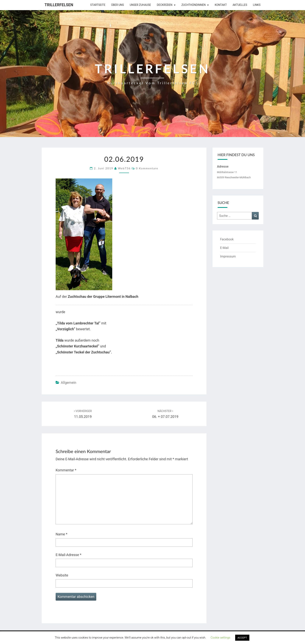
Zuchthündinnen (194, 5)
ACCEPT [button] (242, 638)
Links (257, 5)
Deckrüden (165, 5)
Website (62, 575)
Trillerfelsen (59, 5)
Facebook (227, 239)
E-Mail (224, 248)
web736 (124, 168)
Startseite (98, 5)
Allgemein (68, 383)
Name (61, 534)
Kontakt (221, 5)
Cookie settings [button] (220, 638)
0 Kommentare (147, 168)
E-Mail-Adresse (68, 555)
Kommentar (66, 470)
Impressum (228, 256)
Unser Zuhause (140, 5)
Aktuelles (240, 5)
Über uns (118, 5)
